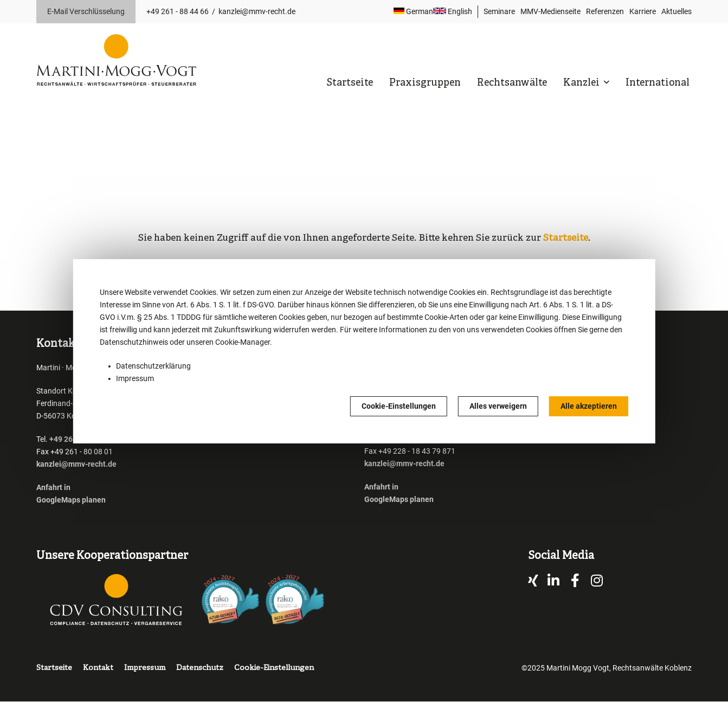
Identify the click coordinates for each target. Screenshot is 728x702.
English (453, 11)
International (658, 83)
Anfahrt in (53, 487)
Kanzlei (582, 83)
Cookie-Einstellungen (399, 406)
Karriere (643, 11)
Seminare (499, 11)
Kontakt (98, 668)
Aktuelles (677, 11)
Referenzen (605, 11)
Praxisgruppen (425, 83)
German (413, 11)
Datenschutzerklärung (153, 366)
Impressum (135, 378)
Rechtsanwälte (512, 83)
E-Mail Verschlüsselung (86, 11)
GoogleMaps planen (71, 500)
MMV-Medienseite (550, 11)
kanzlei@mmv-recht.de (257, 11)
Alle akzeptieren (589, 406)
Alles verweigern (498, 406)
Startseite (350, 83)
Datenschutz (200, 668)
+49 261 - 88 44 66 (178, 11)
